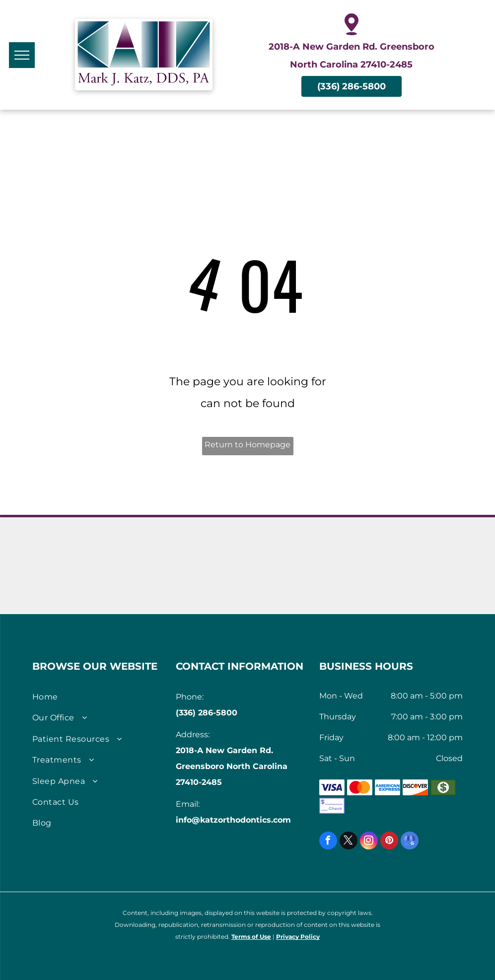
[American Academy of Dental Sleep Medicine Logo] (89, 586)
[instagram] (369, 842)
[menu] (22, 55)
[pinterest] (389, 842)
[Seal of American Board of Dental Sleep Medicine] (195, 586)
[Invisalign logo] (195, 546)
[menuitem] (100, 697)
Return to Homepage (247, 445)
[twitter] (349, 842)
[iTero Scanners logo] (406, 586)
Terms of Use (251, 937)
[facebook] (328, 842)
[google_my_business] (410, 842)
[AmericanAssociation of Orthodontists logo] (89, 546)
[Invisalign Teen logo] (300, 546)
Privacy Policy (298, 937)
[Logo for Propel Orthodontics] (300, 586)
